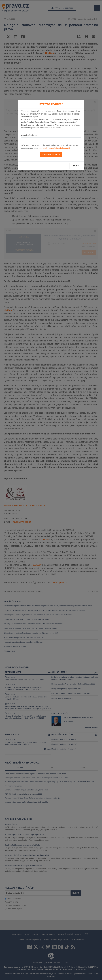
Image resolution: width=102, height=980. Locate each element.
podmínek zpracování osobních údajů (54, 148)
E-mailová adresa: (30, 135)
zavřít (76, 166)
